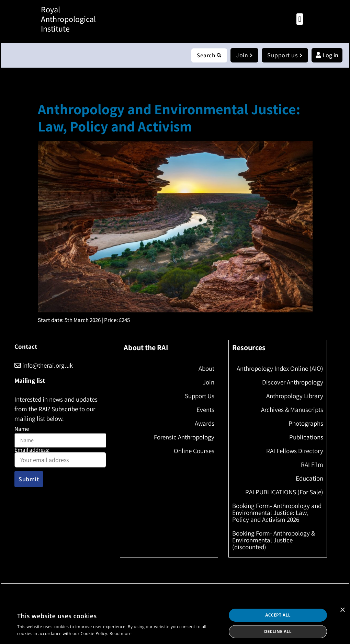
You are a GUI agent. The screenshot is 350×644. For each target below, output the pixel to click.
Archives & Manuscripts (292, 410)
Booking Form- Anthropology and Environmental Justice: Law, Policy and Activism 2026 (277, 513)
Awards (205, 424)
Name (22, 429)
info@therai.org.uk (44, 366)
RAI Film (312, 465)
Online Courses (194, 451)
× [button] (342, 610)
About (206, 369)
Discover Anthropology (293, 382)
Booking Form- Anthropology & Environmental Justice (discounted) (274, 540)
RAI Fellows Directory (295, 451)
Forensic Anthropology (184, 437)
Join (208, 382)
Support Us (200, 396)
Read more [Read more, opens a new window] (121, 634)
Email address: (60, 458)
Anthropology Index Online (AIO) (280, 369)
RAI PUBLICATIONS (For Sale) (284, 492)
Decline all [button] (278, 631)
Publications (306, 437)
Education (309, 479)
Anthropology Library (295, 396)
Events (205, 410)
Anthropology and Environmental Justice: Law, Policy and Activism (169, 118)
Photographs (306, 424)
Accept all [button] (278, 615)
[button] (300, 19)
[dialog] (175, 623)
